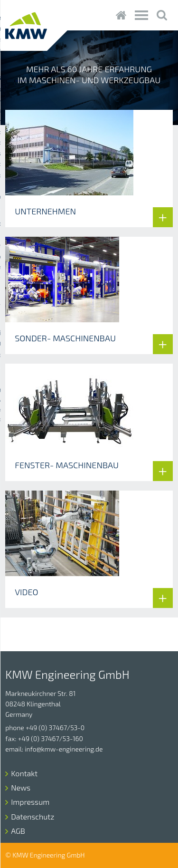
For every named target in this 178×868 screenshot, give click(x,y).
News (21, 787)
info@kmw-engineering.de (64, 749)
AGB (18, 831)
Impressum (30, 802)
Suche (162, 15)
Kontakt (24, 773)
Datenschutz (33, 816)
